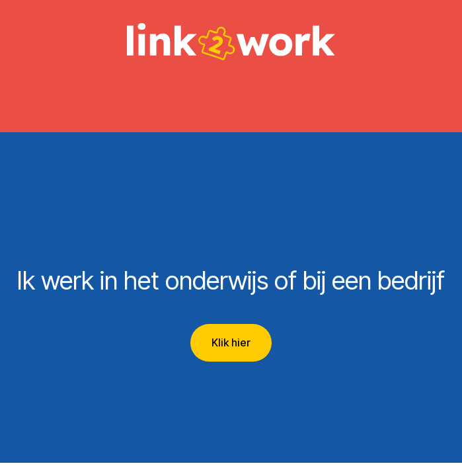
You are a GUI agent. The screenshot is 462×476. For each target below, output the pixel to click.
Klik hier (231, 342)
